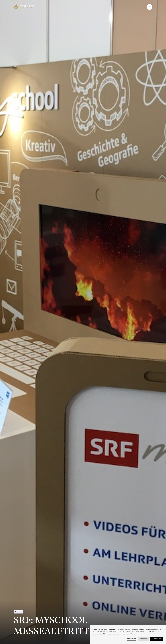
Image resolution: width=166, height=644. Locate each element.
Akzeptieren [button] (156, 639)
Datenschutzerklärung (127, 634)
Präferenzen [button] (132, 639)
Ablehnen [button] (143, 639)
